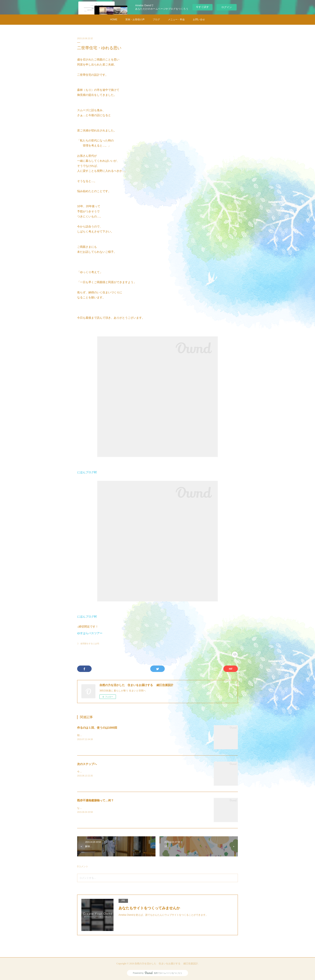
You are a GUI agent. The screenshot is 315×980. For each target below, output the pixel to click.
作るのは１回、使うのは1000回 (97, 728)
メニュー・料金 (176, 19)
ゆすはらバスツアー (90, 633)
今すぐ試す (202, 7)
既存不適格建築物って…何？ (95, 800)
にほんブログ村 (87, 472)
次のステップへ (87, 764)
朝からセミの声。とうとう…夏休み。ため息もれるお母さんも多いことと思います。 (123, 735)
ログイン (227, 7)
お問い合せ (199, 19)
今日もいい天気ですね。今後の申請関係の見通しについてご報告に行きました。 (121, 772)
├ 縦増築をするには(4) (88, 644)
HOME (114, 19)
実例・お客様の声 (135, 19)
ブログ (156, 19)
